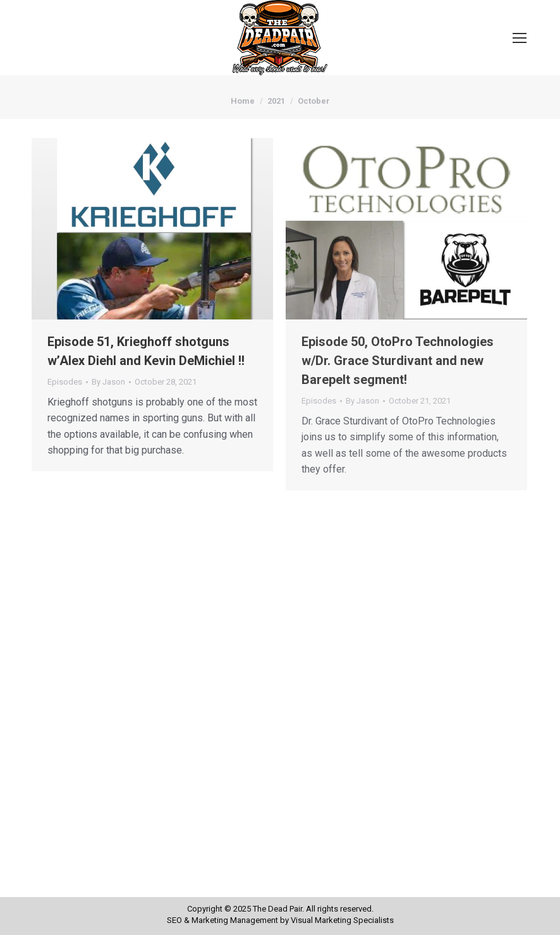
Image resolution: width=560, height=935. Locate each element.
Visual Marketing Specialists (342, 920)
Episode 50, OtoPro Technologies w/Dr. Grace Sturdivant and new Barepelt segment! (398, 361)
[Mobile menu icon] (520, 38)
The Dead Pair (277, 909)
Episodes (65, 382)
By (108, 382)
